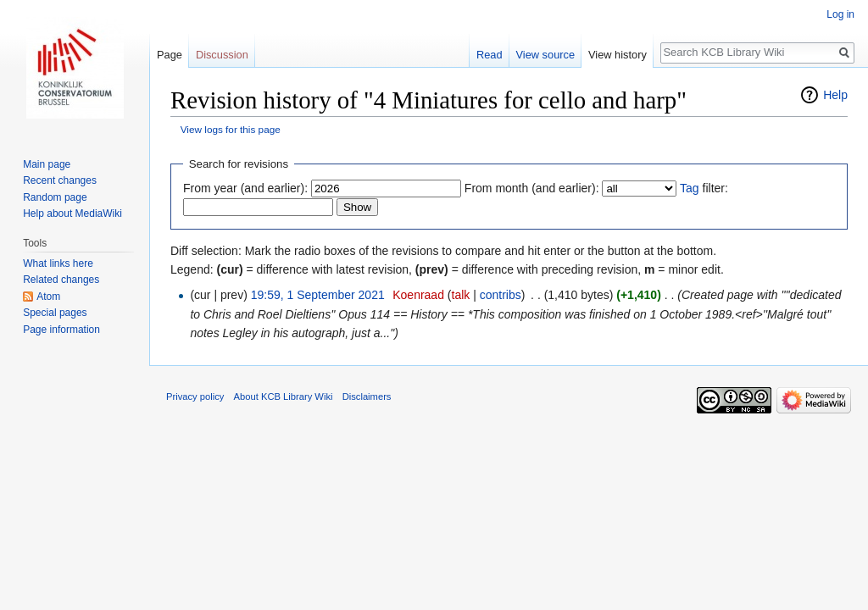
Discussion (222, 55)
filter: (704, 188)
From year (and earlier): (245, 188)
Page (170, 55)
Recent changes (60, 180)
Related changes (61, 280)
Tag (690, 188)
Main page (47, 164)
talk (461, 295)
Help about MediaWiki (72, 213)
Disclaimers (367, 396)
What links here (58, 263)
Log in (840, 14)
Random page (55, 197)
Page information (61, 330)
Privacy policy (195, 396)
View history (618, 55)
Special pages (55, 313)
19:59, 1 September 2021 (318, 295)
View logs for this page (231, 129)
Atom (48, 297)
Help (835, 95)
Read (490, 55)
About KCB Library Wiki (284, 396)
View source (545, 55)
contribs (501, 295)
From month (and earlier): (532, 188)
